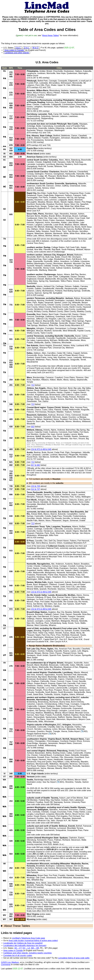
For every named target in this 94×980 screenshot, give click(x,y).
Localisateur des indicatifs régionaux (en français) (25, 946)
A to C (18, 48)
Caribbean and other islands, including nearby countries (27, 953)
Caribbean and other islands (17, 53)
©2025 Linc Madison (10, 962)
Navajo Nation (47, 646)
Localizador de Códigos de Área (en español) (23, 943)
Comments (6, 964)
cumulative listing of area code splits (74, 958)
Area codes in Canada (14, 50)
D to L (27, 48)
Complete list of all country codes (18, 955)
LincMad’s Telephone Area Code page (28, 938)
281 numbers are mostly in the (46, 483)
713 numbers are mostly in (45, 479)
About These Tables (17, 926)
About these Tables (50, 35)
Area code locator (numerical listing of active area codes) (33, 941)
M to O (35, 48)
